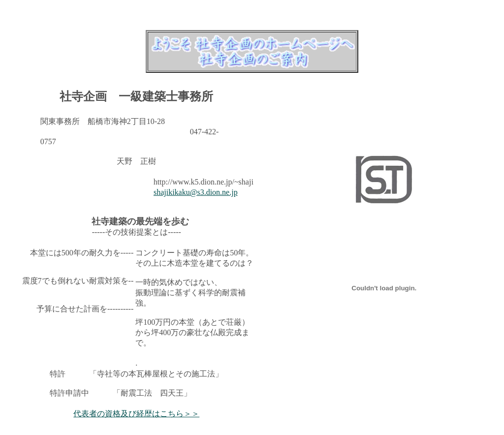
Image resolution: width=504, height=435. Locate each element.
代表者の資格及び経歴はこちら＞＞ (136, 414)
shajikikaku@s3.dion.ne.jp (196, 192)
